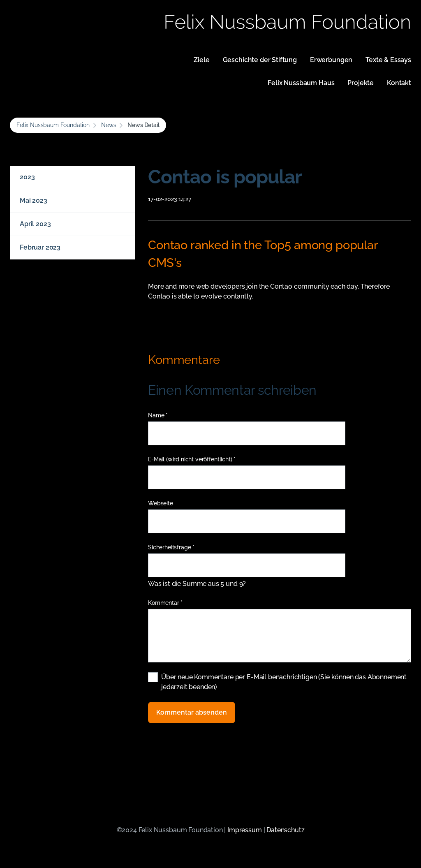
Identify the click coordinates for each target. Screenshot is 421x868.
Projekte (361, 83)
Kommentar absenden (192, 712)
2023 (27, 177)
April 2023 (35, 224)
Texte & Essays (388, 60)
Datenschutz (285, 830)
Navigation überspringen (146, 55)
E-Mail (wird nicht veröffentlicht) (192, 459)
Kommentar (165, 603)
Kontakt (399, 83)
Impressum (245, 830)
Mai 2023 (34, 200)
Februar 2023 (40, 247)
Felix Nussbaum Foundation (53, 125)
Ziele (201, 60)
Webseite (161, 503)
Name (161, 415)
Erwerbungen (331, 60)
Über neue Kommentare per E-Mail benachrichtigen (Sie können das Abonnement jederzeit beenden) (284, 682)
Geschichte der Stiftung (260, 60)
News (109, 125)
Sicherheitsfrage (171, 547)
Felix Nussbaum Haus (301, 83)
